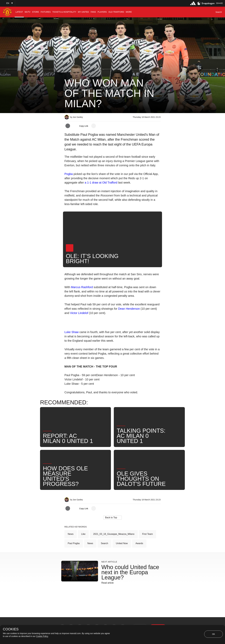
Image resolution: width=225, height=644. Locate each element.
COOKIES (11, 629)
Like (83, 534)
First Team (148, 534)
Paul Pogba (74, 543)
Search (105, 543)
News (71, 534)
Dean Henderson (129, 309)
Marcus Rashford (82, 287)
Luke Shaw (72, 332)
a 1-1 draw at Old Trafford (101, 183)
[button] (7, 3)
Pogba (69, 174)
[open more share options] (94, 126)
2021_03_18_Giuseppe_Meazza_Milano (114, 534)
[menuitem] (19, 12)
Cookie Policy (42, 636)
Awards (139, 543)
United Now (122, 543)
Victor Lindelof (79, 313)
